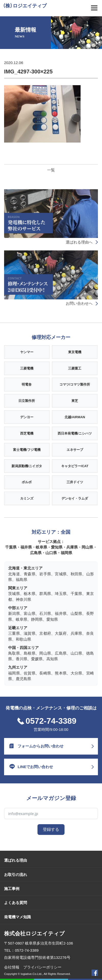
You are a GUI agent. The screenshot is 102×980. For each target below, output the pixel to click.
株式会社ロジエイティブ (34, 934)
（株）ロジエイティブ (25, 6)
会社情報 (12, 967)
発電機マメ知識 (17, 917)
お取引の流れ (16, 875)
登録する (51, 829)
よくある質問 (16, 903)
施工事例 (12, 889)
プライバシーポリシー (42, 967)
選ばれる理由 (16, 860)
